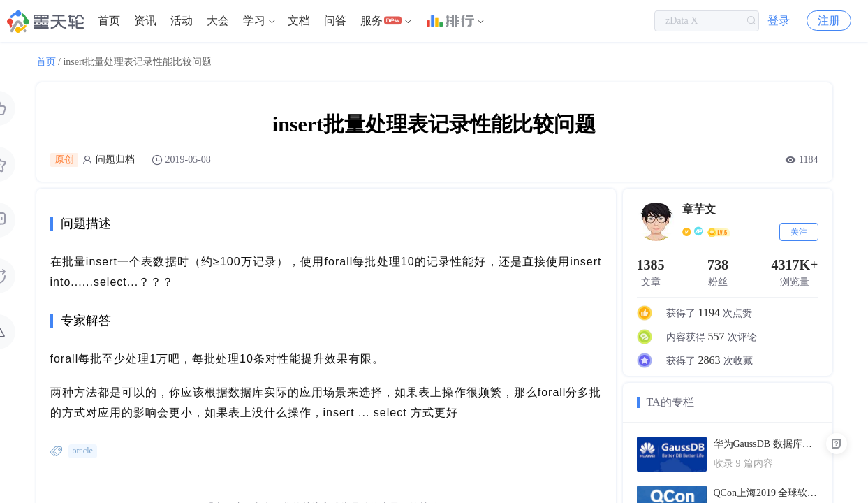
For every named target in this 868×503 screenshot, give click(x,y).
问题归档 (115, 160)
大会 (218, 21)
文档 (299, 21)
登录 (779, 21)
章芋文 (699, 209)
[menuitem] (109, 21)
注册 (829, 21)
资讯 (145, 21)
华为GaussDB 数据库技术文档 (766, 444)
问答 (335, 21)
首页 (109, 21)
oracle (83, 451)
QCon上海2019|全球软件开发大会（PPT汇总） (766, 493)
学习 (254, 21)
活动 (182, 21)
